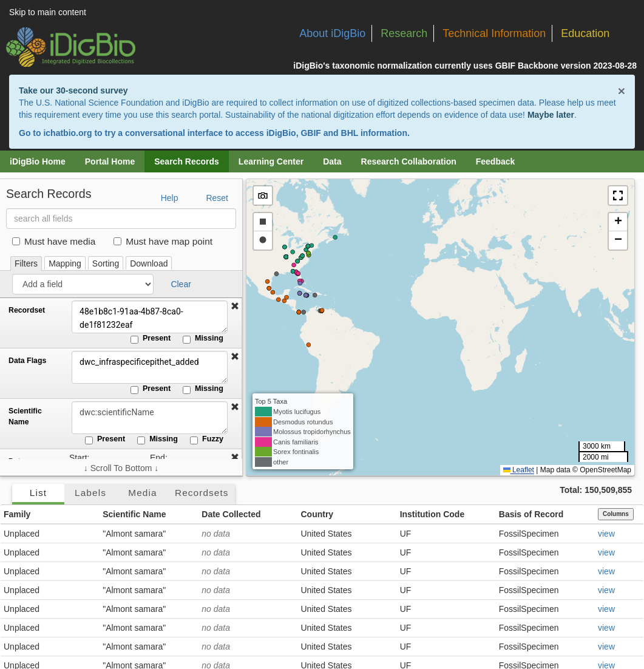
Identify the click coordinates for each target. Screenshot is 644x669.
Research (404, 33)
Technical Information (494, 33)
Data (332, 161)
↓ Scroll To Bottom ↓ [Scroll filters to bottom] (121, 468)
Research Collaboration (409, 161)
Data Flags (27, 361)
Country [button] (317, 514)
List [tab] (38, 493)
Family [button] (17, 514)
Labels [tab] (90, 493)
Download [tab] (149, 263)
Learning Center (271, 161)
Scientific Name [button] (134, 514)
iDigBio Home (38, 161)
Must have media (54, 241)
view (606, 534)
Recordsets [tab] (202, 493)
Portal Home (110, 161)
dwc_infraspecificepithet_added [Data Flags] (149, 367)
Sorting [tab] (106, 263)
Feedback (496, 161)
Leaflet (519, 470)
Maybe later (551, 115)
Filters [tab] (26, 263)
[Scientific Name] (149, 418)
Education (585, 33)
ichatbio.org (67, 133)
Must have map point (163, 241)
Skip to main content (48, 12)
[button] (235, 307)
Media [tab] (142, 493)
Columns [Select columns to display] (616, 514)
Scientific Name (25, 416)
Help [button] (170, 198)
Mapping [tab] (65, 263)
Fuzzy (207, 440)
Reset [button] (217, 198)
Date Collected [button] (231, 514)
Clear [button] (181, 284)
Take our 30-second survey (73, 90)
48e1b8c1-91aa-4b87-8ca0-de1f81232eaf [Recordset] (149, 317)
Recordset (27, 310)
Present (151, 339)
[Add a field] (83, 284)
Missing (203, 339)
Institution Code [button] (432, 514)
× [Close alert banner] (622, 91)
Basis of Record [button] (531, 514)
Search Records (187, 161)
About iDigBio (332, 33)
